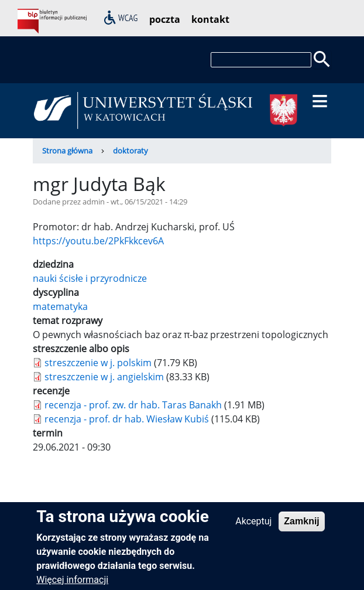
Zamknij (301, 527)
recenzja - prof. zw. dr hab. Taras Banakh (133, 405)
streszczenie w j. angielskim (104, 377)
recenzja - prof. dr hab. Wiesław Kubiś (127, 419)
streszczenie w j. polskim (98, 363)
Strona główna (67, 151)
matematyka (60, 306)
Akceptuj (253, 527)
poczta (165, 19)
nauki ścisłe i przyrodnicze (90, 278)
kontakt (210, 19)
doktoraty (131, 151)
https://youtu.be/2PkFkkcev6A (98, 241)
